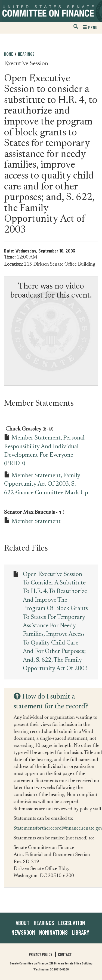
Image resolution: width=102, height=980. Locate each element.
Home (9, 54)
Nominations (53, 932)
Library (81, 932)
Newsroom (23, 932)
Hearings (26, 54)
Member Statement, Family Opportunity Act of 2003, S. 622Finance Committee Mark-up (46, 484)
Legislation (72, 923)
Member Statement (36, 522)
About (23, 923)
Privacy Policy (41, 954)
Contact (65, 954)
